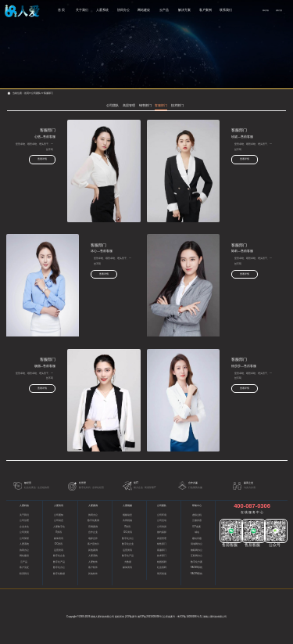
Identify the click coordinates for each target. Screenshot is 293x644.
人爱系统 (102, 10)
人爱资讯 (59, 505)
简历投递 (162, 574)
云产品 (164, 10)
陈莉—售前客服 (234, 251)
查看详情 (50, 159)
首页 (27, 93)
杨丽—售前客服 (52, 366)
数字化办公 (59, 568)
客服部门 (48, 93)
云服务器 (197, 521)
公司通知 (59, 515)
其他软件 (93, 574)
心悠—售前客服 (52, 137)
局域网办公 (197, 544)
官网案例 (93, 527)
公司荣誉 (24, 539)
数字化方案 (197, 562)
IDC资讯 (59, 544)
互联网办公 (197, 556)
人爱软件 (93, 562)
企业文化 (24, 527)
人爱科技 (24, 505)
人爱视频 (127, 505)
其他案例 (93, 550)
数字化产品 (59, 562)
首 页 (61, 10)
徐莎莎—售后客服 (244, 366)
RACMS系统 (197, 568)
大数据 (128, 562)
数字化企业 (59, 556)
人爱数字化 (59, 527)
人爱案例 (93, 505)
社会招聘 (162, 568)
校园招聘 (162, 562)
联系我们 (226, 10)
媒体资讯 (59, 539)
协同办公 (123, 10)
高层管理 (129, 105)
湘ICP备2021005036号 (150, 617)
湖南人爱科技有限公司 (102, 617)
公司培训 (162, 527)
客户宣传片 (93, 544)
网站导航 (266, 10)
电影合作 (93, 539)
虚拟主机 (197, 515)
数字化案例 (93, 521)
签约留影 (162, 532)
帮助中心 (197, 505)
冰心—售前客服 (94, 251)
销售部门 (145, 105)
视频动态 (127, 515)
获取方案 (279, 10)
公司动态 (59, 521)
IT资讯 (59, 532)
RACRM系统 (197, 574)
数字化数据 (59, 574)
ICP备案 (196, 527)
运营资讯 (59, 550)
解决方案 (184, 10)
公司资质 (24, 532)
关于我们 (82, 10)
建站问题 (197, 539)
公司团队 (36, 93)
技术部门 (177, 105)
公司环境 (162, 515)
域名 (197, 532)
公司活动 (162, 521)
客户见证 (24, 568)
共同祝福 (127, 521)
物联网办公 (197, 550)
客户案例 (205, 10)
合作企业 (93, 532)
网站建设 (144, 10)
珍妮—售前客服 (234, 137)
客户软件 (93, 568)
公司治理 (24, 521)
